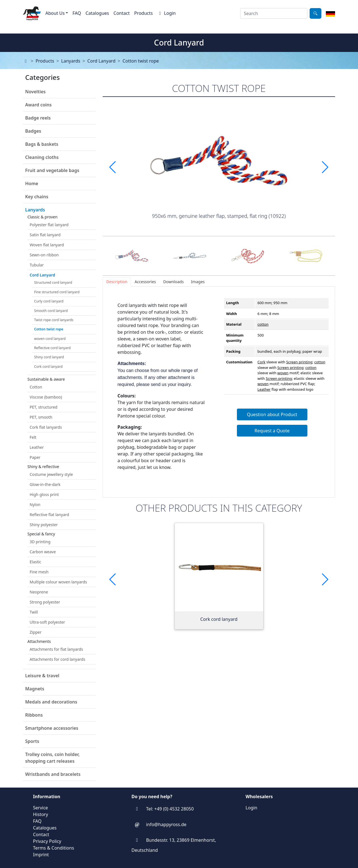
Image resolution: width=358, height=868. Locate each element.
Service (40, 808)
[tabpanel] (219, 392)
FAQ (77, 13)
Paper (35, 457)
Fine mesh (39, 572)
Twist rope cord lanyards (54, 320)
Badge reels (38, 118)
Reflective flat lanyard (49, 515)
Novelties (35, 92)
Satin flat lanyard (45, 235)
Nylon (35, 505)
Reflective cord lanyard (52, 348)
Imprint (41, 855)
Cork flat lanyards (46, 427)
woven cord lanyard (50, 339)
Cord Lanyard (101, 61)
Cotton (36, 387)
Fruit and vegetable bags (52, 170)
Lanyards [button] (35, 210)
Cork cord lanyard (48, 367)
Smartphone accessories (52, 728)
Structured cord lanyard (53, 282)
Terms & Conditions (54, 848)
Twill (34, 612)
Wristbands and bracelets (53, 774)
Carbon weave (43, 552)
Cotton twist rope (141, 61)
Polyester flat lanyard (49, 225)
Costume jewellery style (51, 474)
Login (166, 13)
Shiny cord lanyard (49, 357)
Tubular (37, 265)
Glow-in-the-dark (45, 484)
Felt (33, 437)
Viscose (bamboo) (46, 397)
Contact (122, 13)
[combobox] (274, 13)
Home (32, 183)
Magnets (35, 689)
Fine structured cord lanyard (57, 292)
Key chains (37, 197)
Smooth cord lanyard (51, 311)
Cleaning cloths (42, 157)
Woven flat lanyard (47, 245)
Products (144, 13)
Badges (33, 131)
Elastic (35, 562)
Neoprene (39, 592)
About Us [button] (55, 13)
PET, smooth (41, 417)
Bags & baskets (42, 144)
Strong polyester (45, 602)
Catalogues (97, 13)
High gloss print (44, 494)
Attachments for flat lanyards (56, 649)
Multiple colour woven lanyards (58, 582)
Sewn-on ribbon (44, 255)
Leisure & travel (42, 676)
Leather (37, 447)
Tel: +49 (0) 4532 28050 (170, 809)
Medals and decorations (51, 702)
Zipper (36, 632)
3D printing (40, 542)
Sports (32, 741)
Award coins (38, 105)
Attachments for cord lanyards (57, 659)
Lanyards (71, 61)
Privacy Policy (47, 841)
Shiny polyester (44, 525)
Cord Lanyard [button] (42, 275)
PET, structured (43, 407)
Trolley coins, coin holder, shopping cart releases (52, 758)
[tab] (117, 282)
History (41, 814)
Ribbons (34, 715)
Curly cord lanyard (49, 301)
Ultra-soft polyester (47, 622)
